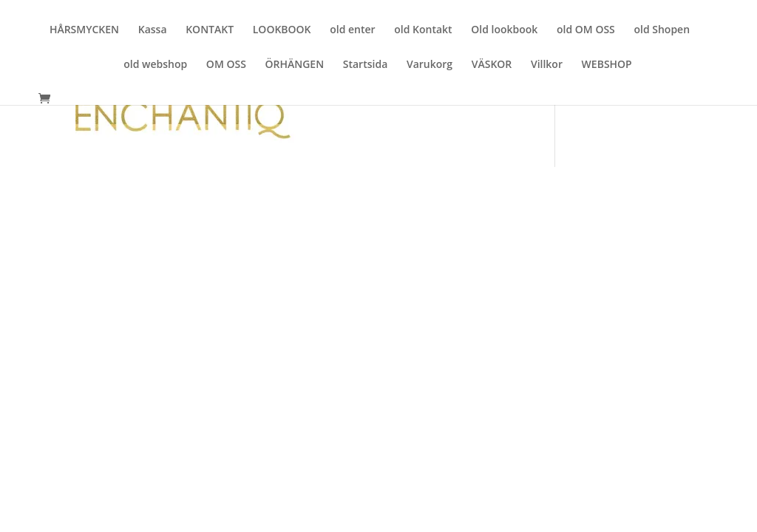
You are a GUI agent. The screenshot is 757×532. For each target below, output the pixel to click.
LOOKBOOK (282, 30)
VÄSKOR (492, 65)
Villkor (547, 65)
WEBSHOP (607, 65)
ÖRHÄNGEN (294, 65)
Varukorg (430, 65)
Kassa (153, 30)
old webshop (155, 65)
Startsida (366, 65)
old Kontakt (423, 30)
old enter (352, 30)
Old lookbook (504, 30)
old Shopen (662, 30)
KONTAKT (210, 30)
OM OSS (226, 65)
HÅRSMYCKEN (84, 30)
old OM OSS (586, 30)
